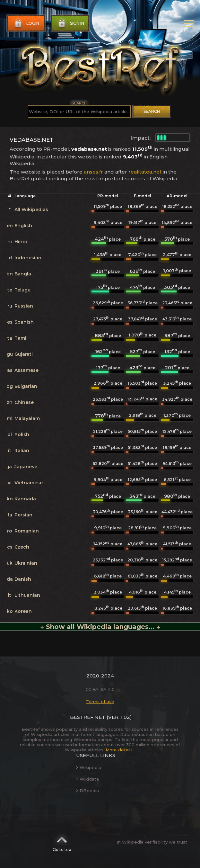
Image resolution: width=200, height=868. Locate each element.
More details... (121, 750)
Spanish (24, 322)
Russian (24, 306)
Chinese (24, 402)
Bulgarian (26, 386)
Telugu (22, 290)
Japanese (26, 467)
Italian (22, 451)
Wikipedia (89, 767)
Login (26, 23)
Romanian (27, 531)
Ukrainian (26, 563)
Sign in (71, 23)
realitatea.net (145, 172)
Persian (23, 515)
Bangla (23, 274)
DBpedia (87, 791)
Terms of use (100, 702)
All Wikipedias (31, 210)
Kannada (25, 499)
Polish (22, 434)
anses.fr (93, 172)
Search (152, 111)
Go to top (62, 842)
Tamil (21, 338)
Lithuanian (27, 595)
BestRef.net (88, 717)
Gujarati (24, 354)
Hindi (21, 242)
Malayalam (27, 418)
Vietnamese (29, 483)
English (23, 226)
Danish (23, 579)
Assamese (26, 370)
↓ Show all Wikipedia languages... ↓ (100, 627)
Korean (23, 611)
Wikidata (87, 779)
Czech (22, 547)
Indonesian (28, 258)
